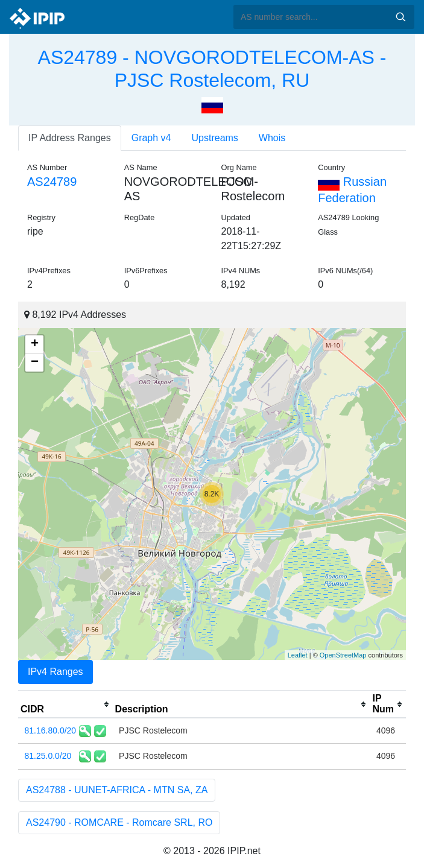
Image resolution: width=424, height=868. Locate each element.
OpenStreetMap (343, 655)
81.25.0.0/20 (48, 756)
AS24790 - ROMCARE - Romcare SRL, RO (119, 822)
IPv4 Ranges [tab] (55, 672)
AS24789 (52, 182)
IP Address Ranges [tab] (70, 138)
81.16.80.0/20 (51, 730)
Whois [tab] (272, 138)
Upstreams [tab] (215, 138)
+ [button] (35, 344)
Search (400, 17)
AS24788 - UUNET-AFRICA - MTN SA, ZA (117, 790)
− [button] (35, 363)
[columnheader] (65, 705)
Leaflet (298, 655)
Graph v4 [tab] (151, 138)
